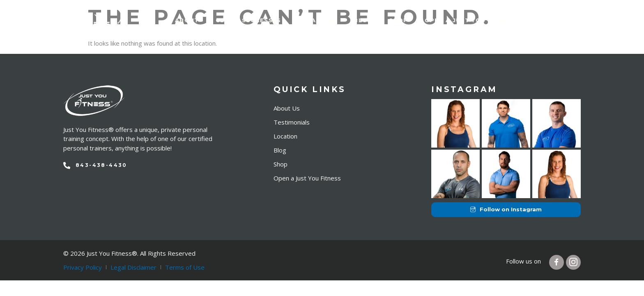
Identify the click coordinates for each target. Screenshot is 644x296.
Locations (318, 20)
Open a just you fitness (470, 20)
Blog (363, 20)
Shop (398, 20)
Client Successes (248, 20)
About (187, 20)
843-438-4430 (101, 165)
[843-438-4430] (67, 165)
